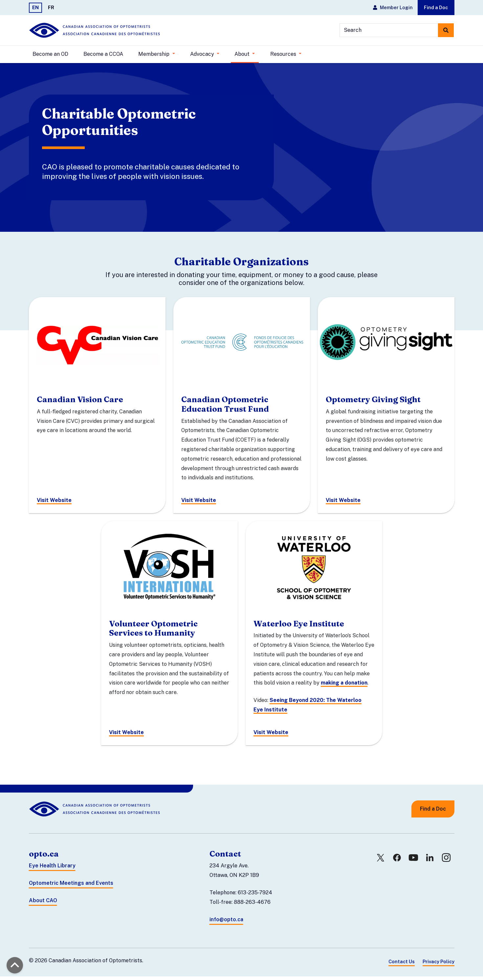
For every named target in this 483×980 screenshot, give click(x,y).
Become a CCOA (103, 54)
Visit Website (54, 504)
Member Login (393, 7)
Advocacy (203, 54)
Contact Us (402, 965)
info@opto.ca (226, 923)
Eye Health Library (52, 870)
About (243, 54)
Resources (284, 54)
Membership (154, 54)
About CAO (43, 904)
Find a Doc (436, 7)
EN (35, 7)
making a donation (344, 687)
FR (51, 7)
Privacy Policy (439, 965)
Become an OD (50, 54)
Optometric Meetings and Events (71, 887)
